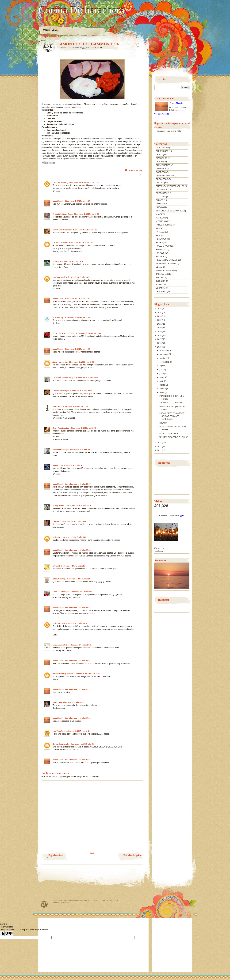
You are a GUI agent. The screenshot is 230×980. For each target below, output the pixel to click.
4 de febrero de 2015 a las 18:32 (78, 760)
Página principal (52, 30)
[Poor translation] (9, 934)
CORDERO (161, 172)
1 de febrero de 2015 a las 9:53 (72, 465)
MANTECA (161, 214)
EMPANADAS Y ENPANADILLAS (170, 186)
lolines (55, 566)
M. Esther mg (58, 317)
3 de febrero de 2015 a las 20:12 (87, 674)
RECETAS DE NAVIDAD (166, 260)
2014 (160, 443)
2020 (160, 328)
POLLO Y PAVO (163, 246)
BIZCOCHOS (162, 158)
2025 (160, 309)
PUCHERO (161, 256)
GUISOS (160, 200)
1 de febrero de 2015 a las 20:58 (78, 550)
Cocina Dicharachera (81, 10)
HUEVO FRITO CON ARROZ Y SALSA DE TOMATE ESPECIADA (172, 416)
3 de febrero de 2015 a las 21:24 (77, 731)
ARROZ (159, 155)
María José (57, 406)
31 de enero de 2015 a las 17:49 (88, 333)
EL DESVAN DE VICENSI (63, 333)
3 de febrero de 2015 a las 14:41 (79, 645)
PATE (158, 235)
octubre (163, 358)
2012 (160, 450)
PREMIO (163, 423)
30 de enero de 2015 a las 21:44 (86, 182)
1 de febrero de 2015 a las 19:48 (73, 521)
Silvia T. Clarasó (59, 592)
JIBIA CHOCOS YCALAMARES (169, 211)
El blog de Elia (58, 506)
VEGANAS (161, 288)
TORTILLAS (161, 285)
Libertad (56, 521)
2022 (160, 320)
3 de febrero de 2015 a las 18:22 (78, 661)
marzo (163, 385)
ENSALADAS (162, 190)
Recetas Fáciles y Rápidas (63, 674)
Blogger (181, 515)
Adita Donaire (58, 579)
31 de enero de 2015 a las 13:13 (77, 299)
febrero (163, 389)
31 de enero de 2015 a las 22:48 (83, 428)
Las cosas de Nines (60, 243)
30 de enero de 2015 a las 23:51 (86, 214)
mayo (162, 377)
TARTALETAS (162, 274)
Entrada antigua (56, 855)
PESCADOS (161, 239)
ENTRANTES (162, 193)
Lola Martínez (58, 277)
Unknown (56, 537)
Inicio (92, 853)
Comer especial (59, 645)
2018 (160, 335)
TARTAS (159, 278)
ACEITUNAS (161, 148)
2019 (160, 332)
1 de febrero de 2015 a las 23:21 (72, 566)
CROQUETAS (162, 179)
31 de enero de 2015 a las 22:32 (75, 406)
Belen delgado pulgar (61, 428)
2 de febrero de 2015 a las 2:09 (78, 579)
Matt (89, 900)
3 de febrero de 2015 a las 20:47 (72, 702)
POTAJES (160, 253)
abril (162, 381)
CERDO (99, 48)
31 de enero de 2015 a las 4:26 (71, 261)
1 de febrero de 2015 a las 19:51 (75, 537)
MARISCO (160, 218)
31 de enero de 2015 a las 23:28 (80, 450)
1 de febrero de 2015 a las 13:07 (78, 484)
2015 (160, 347)
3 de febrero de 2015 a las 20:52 (78, 718)
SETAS (159, 267)
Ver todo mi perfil (161, 114)
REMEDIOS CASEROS (166, 263)
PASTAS (160, 228)
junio (162, 373)
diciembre (164, 350)
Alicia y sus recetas (60, 362)
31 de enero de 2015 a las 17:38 (77, 317)
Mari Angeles (58, 731)
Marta (55, 702)
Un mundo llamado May (62, 378)
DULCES (160, 183)
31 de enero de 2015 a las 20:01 (82, 362)
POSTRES (160, 249)
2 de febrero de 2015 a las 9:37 (79, 592)
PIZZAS (159, 242)
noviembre (164, 354)
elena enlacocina (59, 450)
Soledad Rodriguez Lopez (63, 214)
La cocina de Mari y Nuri (63, 182)
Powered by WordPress (44, 904)
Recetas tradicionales (61, 744)
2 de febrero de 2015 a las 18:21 (78, 608)
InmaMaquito (58, 201)
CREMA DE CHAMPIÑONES (171, 403)
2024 (160, 312)
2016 (160, 343)
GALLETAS (161, 197)
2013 (160, 447)
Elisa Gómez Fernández (62, 230)
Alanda (55, 465)
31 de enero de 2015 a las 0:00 (85, 230)
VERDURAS (161, 292)
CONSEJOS (161, 169)
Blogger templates (99, 900)
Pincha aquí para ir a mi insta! (169, 131)
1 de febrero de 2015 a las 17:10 (79, 506)
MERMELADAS (163, 221)
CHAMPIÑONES (163, 165)
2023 (160, 316)
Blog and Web (114, 900)
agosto (163, 366)
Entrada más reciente (133, 855)
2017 (160, 339)
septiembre (165, 362)
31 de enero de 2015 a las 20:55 (80, 391)
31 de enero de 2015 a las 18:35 (77, 349)
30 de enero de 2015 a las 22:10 (77, 201)
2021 (160, 324)
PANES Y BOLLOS (164, 225)
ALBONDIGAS (162, 151)
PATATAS (160, 232)
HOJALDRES (162, 204)
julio (162, 370)
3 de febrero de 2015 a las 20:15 (78, 689)
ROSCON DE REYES (168, 433)
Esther (55, 261)
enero (162, 393)
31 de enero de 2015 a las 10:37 (78, 277)
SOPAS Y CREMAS (164, 270)
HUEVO (159, 207)
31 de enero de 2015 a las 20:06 (86, 378)
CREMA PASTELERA (165, 176)
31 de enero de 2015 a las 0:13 (81, 243)
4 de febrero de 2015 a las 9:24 (83, 744)
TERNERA (160, 281)
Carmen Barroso (59, 391)
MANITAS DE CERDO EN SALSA (174, 437)
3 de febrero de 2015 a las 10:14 (75, 623)
